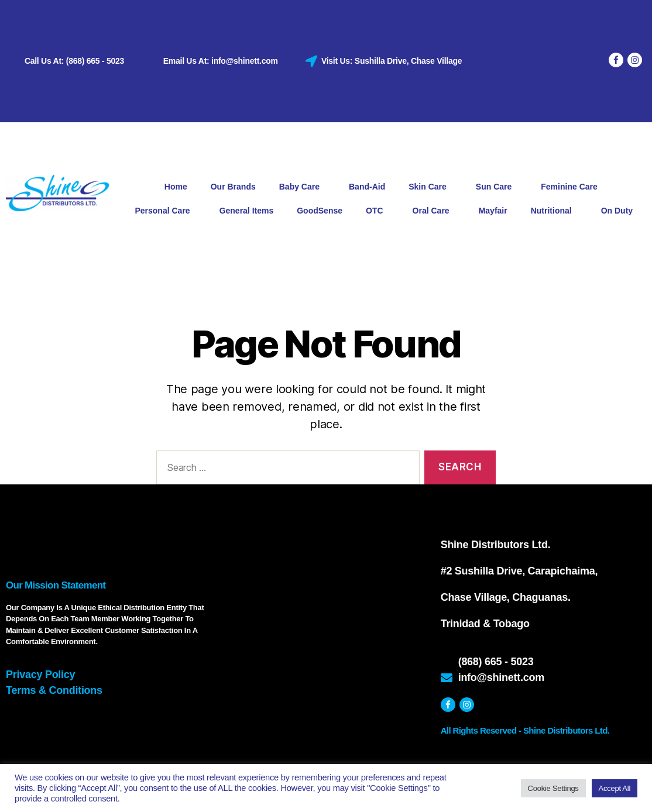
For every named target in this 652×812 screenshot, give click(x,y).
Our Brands (233, 187)
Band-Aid (367, 187)
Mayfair (493, 211)
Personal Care (165, 211)
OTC (378, 211)
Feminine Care (572, 187)
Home (176, 187)
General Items (247, 211)
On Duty (617, 211)
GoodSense (320, 211)
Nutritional (554, 211)
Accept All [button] (615, 788)
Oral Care (434, 211)
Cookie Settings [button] (553, 788)
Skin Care (430, 187)
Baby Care (302, 187)
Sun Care (497, 187)
